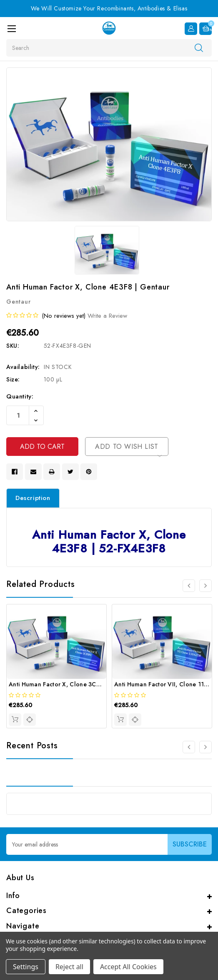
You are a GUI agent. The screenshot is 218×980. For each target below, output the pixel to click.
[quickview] (30, 720)
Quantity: (20, 396)
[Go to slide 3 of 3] (189, 747)
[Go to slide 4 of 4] (189, 586)
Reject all (69, 967)
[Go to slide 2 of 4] (205, 586)
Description (33, 498)
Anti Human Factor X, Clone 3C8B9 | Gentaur (72, 684)
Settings (26, 967)
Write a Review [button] (107, 316)
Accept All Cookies (128, 967)
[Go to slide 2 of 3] (205, 747)
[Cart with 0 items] (205, 29)
